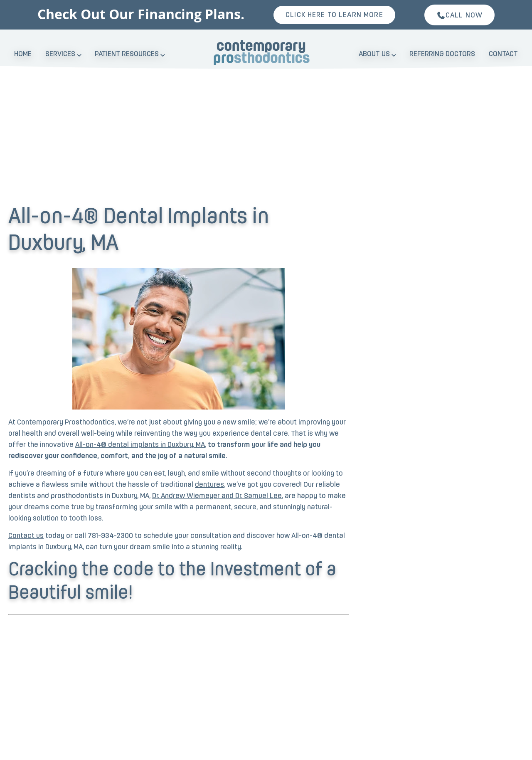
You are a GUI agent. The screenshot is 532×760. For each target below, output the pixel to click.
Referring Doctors (442, 54)
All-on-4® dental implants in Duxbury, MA (140, 445)
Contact (503, 54)
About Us (374, 54)
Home (23, 54)
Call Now (459, 15)
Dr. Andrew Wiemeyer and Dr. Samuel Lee (217, 496)
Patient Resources (127, 54)
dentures (209, 485)
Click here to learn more (334, 15)
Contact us (26, 536)
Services (60, 54)
